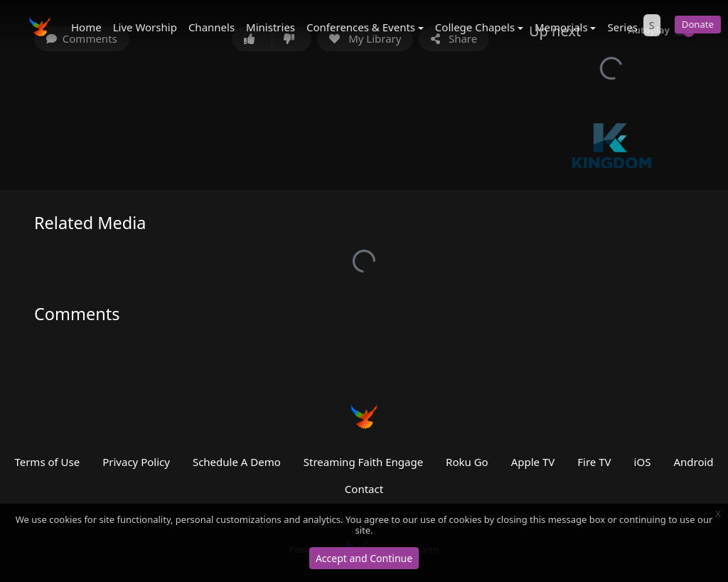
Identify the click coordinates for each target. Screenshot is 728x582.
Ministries (271, 27)
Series (622, 27)
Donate (698, 24)
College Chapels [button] (475, 27)
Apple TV (533, 462)
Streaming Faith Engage (363, 462)
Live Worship (145, 27)
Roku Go (467, 462)
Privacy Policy (136, 462)
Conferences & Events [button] (361, 27)
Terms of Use (47, 462)
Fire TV (594, 462)
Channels (212, 27)
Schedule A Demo (237, 462)
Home (86, 27)
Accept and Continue (364, 558)
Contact (364, 489)
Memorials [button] (561, 27)
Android (693, 462)
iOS (643, 462)
